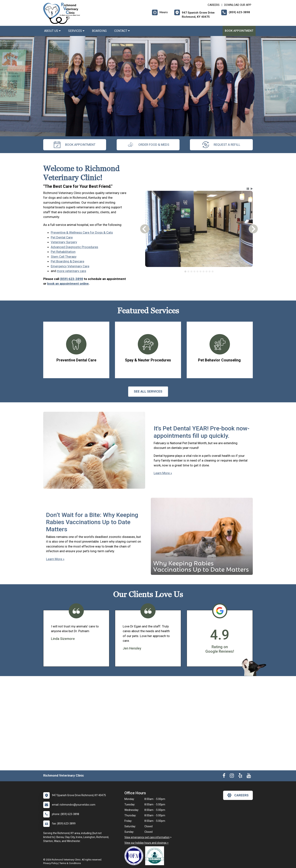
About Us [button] (52, 31)
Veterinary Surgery (64, 242)
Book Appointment (239, 31)
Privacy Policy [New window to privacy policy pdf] (50, 863)
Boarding (99, 31)
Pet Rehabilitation (63, 252)
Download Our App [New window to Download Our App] (238, 5)
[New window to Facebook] (224, 776)
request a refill (221, 145)
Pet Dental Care (62, 237)
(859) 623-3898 (71, 279)
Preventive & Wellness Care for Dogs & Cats (82, 232)
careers (238, 795)
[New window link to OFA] (135, 856)
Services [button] (76, 31)
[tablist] (199, 271)
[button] (248, 189)
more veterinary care (71, 271)
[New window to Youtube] (249, 776)
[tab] (185, 271)
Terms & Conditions (70, 863)
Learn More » (163, 473)
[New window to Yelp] (240, 776)
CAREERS (214, 5)
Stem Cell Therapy (64, 257)
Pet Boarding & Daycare (67, 261)
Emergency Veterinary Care (70, 266)
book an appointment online (68, 284)
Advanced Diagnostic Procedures (74, 247)
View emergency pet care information (147, 837)
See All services (148, 391)
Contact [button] (122, 31)
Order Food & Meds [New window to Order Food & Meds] (148, 145)
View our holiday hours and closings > (146, 843)
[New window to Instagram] (232, 776)
